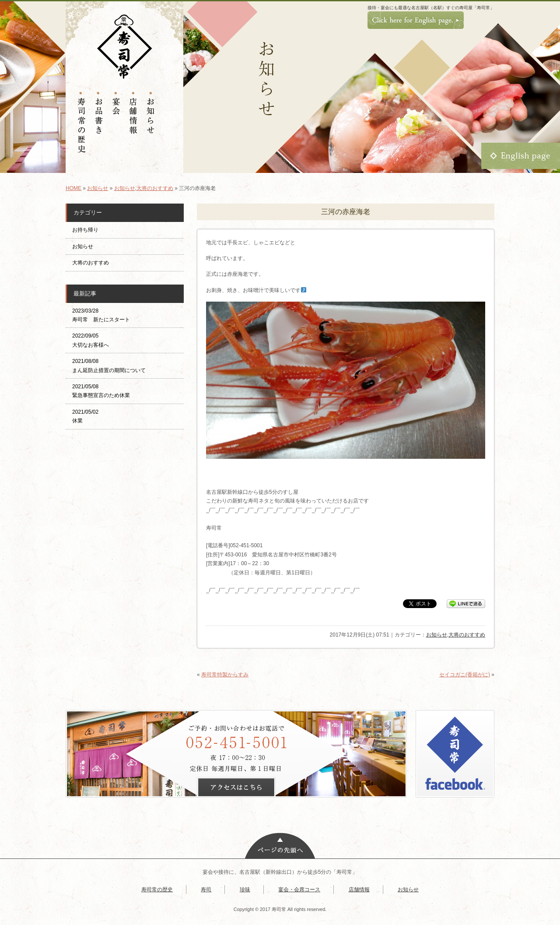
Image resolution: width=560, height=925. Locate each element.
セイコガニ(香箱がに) (465, 675)
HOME (73, 188)
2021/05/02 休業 (85, 416)
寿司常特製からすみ (225, 675)
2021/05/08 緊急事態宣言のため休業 (101, 391)
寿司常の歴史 (157, 890)
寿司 (206, 890)
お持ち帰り (88, 230)
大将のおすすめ (155, 188)
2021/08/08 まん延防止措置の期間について (109, 366)
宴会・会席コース (299, 890)
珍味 (245, 890)
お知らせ (98, 188)
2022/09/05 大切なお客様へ (91, 340)
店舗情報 (359, 890)
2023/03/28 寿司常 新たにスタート (101, 315)
